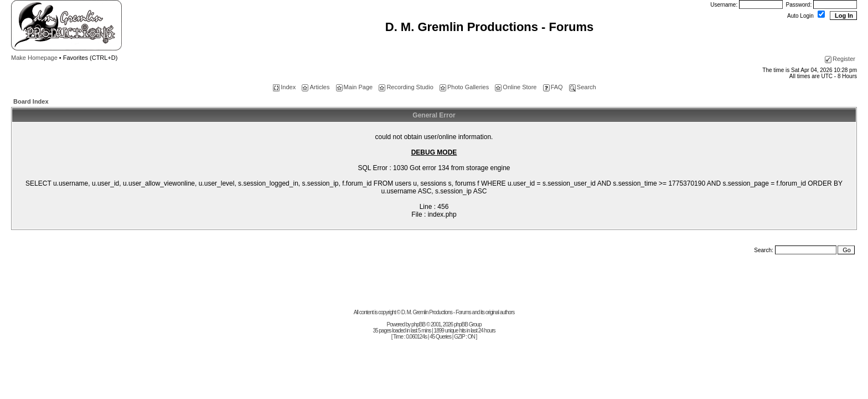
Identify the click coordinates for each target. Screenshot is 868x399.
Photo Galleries (464, 87)
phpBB (418, 324)
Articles (316, 87)
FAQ (553, 87)
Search (583, 87)
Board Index (31, 101)
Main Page (355, 87)
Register (840, 59)
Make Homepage (34, 58)
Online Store (516, 87)
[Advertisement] (434, 284)
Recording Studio (406, 87)
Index (284, 87)
